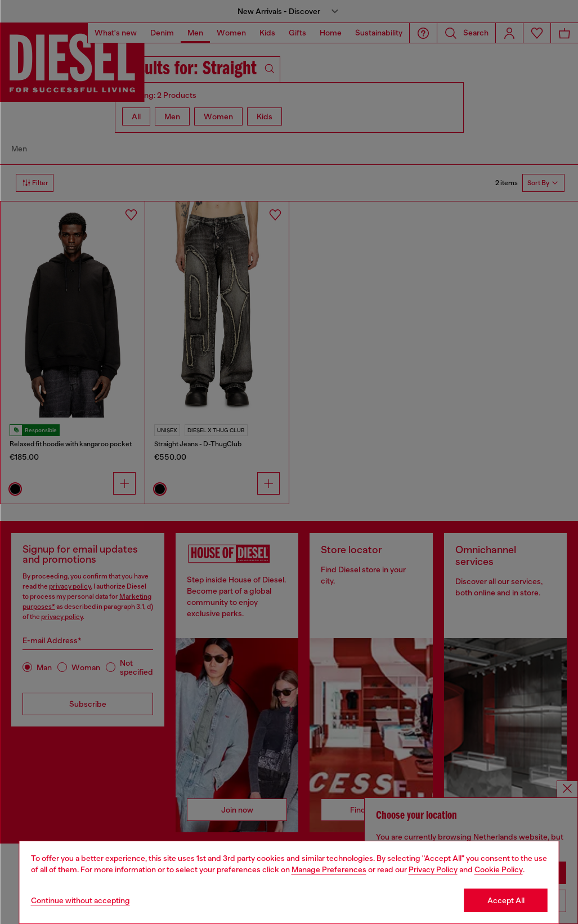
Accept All (506, 900)
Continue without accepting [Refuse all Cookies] (80, 900)
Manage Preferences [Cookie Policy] (329, 869)
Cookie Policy (499, 869)
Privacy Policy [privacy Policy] (433, 869)
